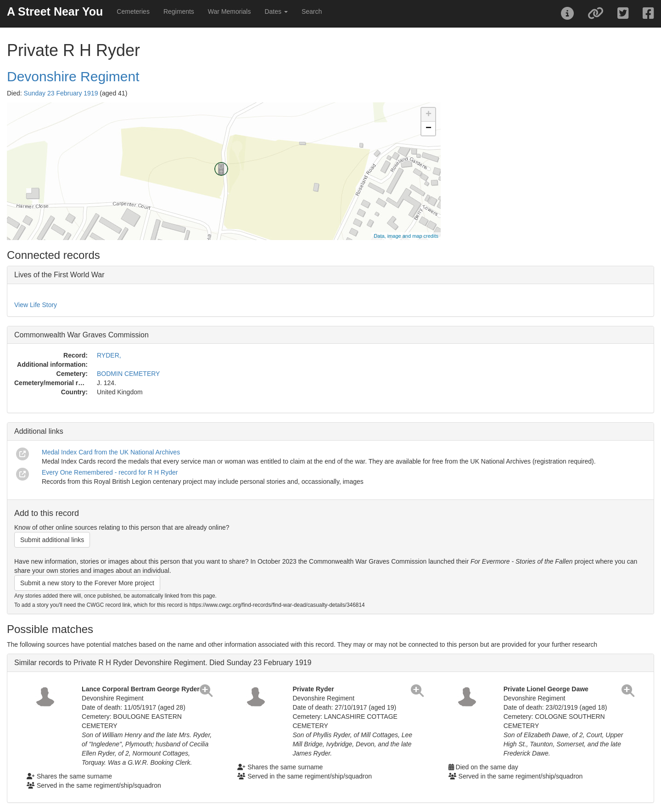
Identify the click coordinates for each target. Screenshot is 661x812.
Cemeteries (133, 11)
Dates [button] (276, 11)
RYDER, (109, 355)
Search (312, 11)
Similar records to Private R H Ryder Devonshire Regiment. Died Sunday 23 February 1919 (163, 663)
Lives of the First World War (59, 275)
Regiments (179, 11)
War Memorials (230, 11)
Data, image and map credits (406, 236)
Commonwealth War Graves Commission (81, 335)
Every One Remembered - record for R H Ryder (110, 472)
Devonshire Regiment (73, 76)
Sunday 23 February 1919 (61, 93)
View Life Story (36, 305)
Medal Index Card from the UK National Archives (111, 452)
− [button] (429, 129)
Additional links (39, 431)
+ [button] (429, 115)
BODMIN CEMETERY (128, 374)
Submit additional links (52, 540)
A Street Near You (55, 11)
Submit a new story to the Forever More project (87, 583)
